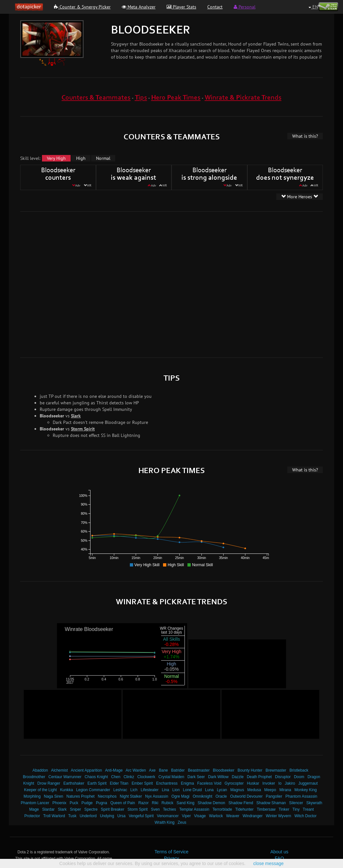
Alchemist (60, 770)
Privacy (171, 858)
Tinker (284, 809)
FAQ (279, 858)
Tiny (296, 809)
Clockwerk (146, 777)
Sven (155, 809)
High (81, 158)
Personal (245, 7)
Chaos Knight (96, 777)
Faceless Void (209, 783)
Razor (144, 803)
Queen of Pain (123, 803)
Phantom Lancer (35, 803)
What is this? (305, 136)
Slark (76, 416)
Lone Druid (192, 790)
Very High (56, 158)
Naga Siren (54, 796)
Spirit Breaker (113, 809)
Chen (116, 777)
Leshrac (120, 790)
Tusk (72, 816)
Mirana (285, 790)
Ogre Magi (181, 796)
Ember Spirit (142, 783)
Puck (74, 803)
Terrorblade (222, 809)
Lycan (222, 790)
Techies (170, 809)
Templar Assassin (194, 809)
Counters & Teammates (96, 98)
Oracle (221, 796)
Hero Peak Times (176, 98)
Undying (107, 816)
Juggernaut (308, 783)
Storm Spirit (83, 429)
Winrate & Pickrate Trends (243, 98)
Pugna (102, 803)
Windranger (252, 816)
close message (268, 863)
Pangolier (274, 796)
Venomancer (168, 816)
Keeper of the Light (40, 790)
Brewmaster (276, 770)
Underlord (88, 816)
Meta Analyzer (139, 7)
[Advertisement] (66, 284)
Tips (141, 98)
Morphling (32, 796)
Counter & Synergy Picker (82, 7)
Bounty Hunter (250, 770)
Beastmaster (199, 770)
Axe (152, 770)
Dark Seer (196, 777)
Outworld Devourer (246, 796)
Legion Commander (93, 790)
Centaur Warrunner (65, 777)
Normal (103, 158)
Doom (299, 777)
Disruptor (283, 777)
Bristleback (299, 770)
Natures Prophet (81, 796)
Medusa (254, 790)
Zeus (182, 822)
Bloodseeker (224, 770)
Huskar (253, 783)
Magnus (237, 790)
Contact (215, 7)
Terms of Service (171, 852)
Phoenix (59, 803)
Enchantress (167, 783)
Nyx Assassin (157, 796)
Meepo (270, 790)
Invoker (269, 783)
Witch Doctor (306, 816)
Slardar (48, 809)
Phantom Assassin (301, 796)
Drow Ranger (49, 783)
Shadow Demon (211, 803)
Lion (176, 790)
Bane (163, 770)
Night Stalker (131, 796)
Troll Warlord (54, 816)
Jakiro (290, 783)
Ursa (121, 816)
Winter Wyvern (279, 816)
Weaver (233, 816)
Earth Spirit (97, 783)
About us (279, 852)
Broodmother (34, 777)
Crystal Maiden (171, 777)
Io (280, 783)
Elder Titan (119, 783)
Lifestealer (150, 790)
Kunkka (66, 790)
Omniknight (202, 796)
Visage (200, 816)
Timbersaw (266, 809)
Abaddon (40, 770)
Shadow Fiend (241, 803)
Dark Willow (218, 777)
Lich (134, 790)
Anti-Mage (114, 770)
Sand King (186, 803)
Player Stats (181, 7)
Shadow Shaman (271, 803)
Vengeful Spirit (141, 816)
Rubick (167, 803)
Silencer (296, 803)
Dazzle (238, 777)
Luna (209, 790)
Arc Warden (136, 770)
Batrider (178, 770)
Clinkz (129, 777)
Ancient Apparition (87, 770)
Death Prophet (259, 777)
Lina (165, 790)
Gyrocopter (234, 783)
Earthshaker (74, 783)
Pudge (87, 803)
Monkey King (306, 790)
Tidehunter (244, 809)
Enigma (187, 783)
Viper (186, 816)
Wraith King (165, 822)
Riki (155, 803)
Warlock (216, 816)
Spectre (91, 809)
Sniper (75, 809)
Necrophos (107, 796)
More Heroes (300, 197)
